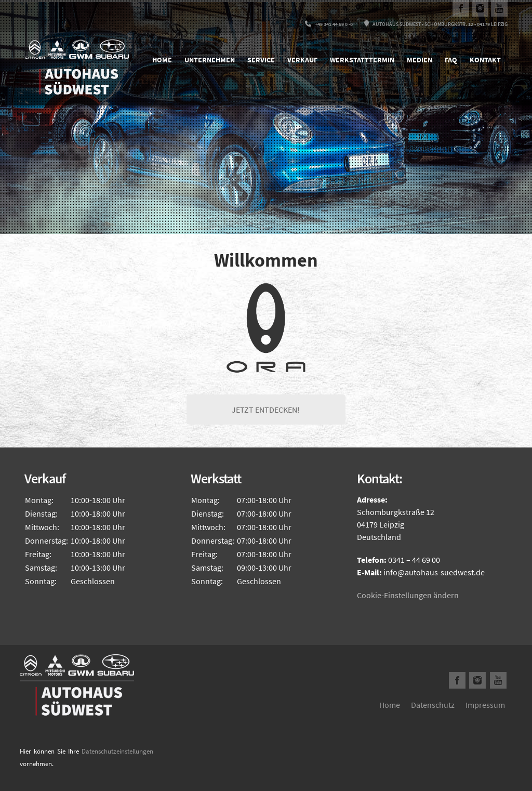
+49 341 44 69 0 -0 (329, 24)
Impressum (485, 705)
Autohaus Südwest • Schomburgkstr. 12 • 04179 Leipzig (436, 24)
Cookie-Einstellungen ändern (408, 595)
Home (162, 60)
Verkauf (302, 60)
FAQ (451, 60)
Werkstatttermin (362, 60)
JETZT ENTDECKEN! (266, 410)
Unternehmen (210, 60)
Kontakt (485, 60)
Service (261, 60)
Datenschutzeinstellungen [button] (117, 751)
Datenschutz (433, 705)
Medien (420, 60)
